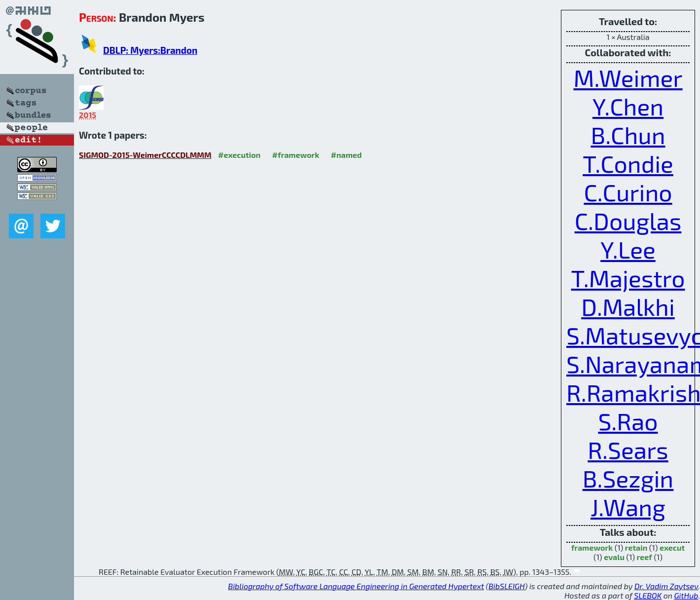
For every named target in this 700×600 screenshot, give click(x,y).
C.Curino (628, 192)
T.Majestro (628, 278)
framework (592, 547)
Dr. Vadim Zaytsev (666, 586)
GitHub (686, 595)
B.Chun (628, 135)
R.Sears (628, 450)
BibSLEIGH (506, 586)
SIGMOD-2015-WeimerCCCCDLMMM (145, 155)
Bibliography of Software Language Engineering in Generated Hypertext (356, 586)
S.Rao (628, 421)
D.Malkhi (628, 306)
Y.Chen (628, 106)
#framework (296, 155)
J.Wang (628, 507)
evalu (614, 557)
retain (636, 547)
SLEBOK (648, 595)
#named (347, 155)
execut (672, 547)
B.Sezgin (628, 478)
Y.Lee (628, 249)
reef (645, 557)
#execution (239, 155)
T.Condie (628, 163)
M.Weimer (628, 77)
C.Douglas (628, 221)
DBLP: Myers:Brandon (150, 50)
